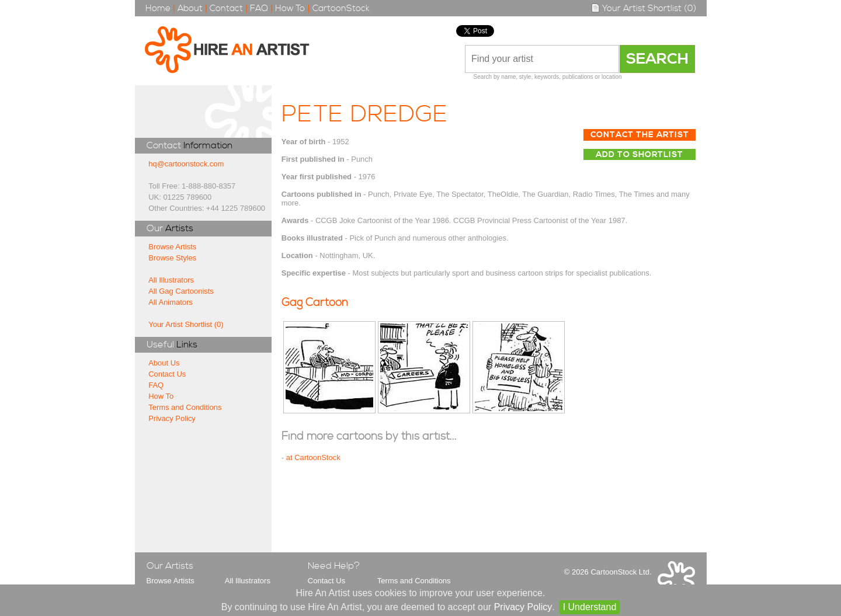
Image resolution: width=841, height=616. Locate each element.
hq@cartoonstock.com (186, 164)
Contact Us (167, 374)
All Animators (171, 302)
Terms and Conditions (185, 407)
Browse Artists (172, 247)
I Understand (590, 607)
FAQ (259, 8)
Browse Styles (172, 258)
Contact (226, 8)
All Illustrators (171, 280)
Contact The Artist (640, 135)
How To (290, 8)
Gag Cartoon (315, 303)
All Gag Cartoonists (181, 291)
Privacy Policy (172, 418)
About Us (164, 363)
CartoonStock (341, 8)
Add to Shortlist (640, 155)
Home (158, 8)
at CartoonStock (313, 457)
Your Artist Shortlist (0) (644, 8)
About (190, 8)
